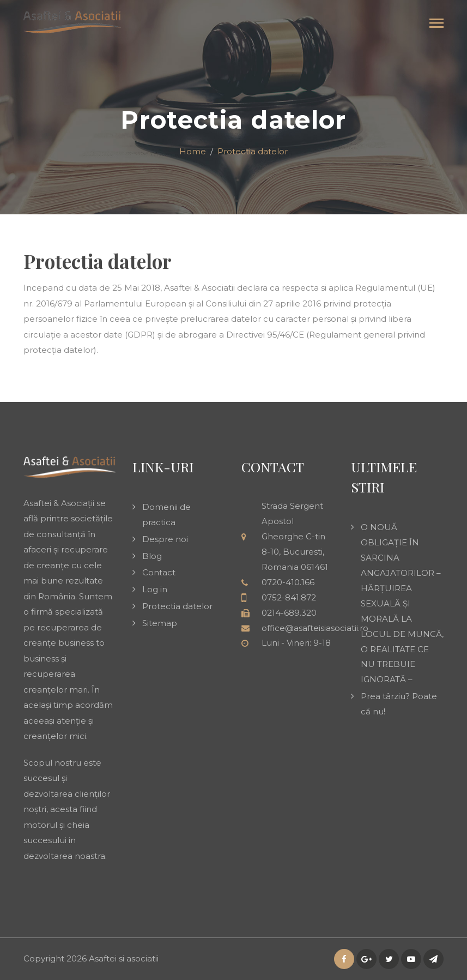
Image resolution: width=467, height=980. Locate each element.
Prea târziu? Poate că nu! (399, 704)
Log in (155, 589)
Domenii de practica (166, 515)
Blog (152, 556)
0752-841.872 (289, 597)
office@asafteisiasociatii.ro (315, 628)
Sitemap (160, 623)
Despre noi (165, 539)
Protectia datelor (177, 606)
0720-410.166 (288, 582)
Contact (159, 572)
